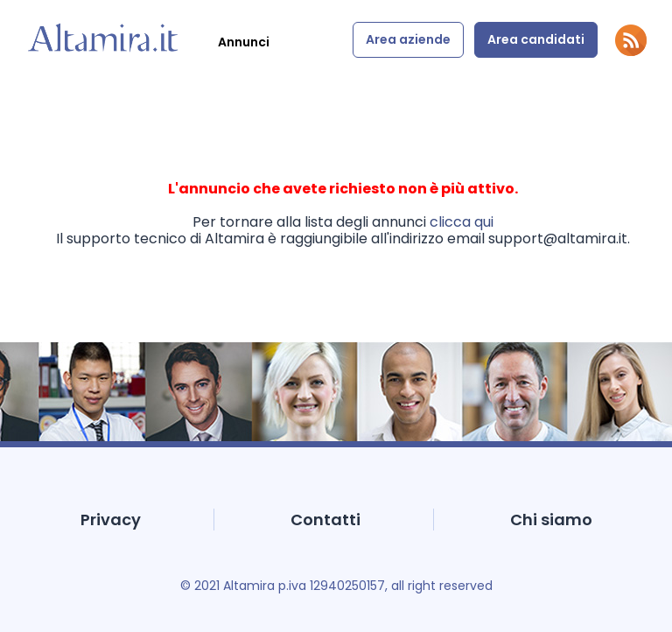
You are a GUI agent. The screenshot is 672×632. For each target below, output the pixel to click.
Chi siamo (551, 520)
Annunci (244, 42)
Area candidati (536, 39)
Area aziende (408, 39)
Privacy (111, 520)
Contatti (325, 520)
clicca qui (462, 222)
